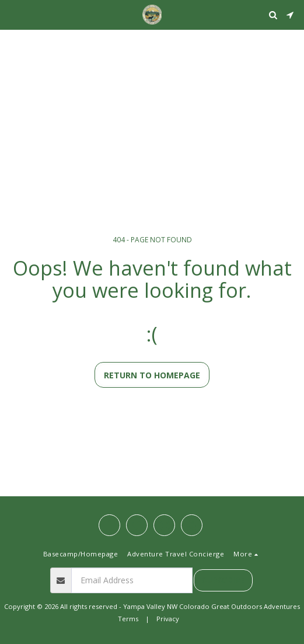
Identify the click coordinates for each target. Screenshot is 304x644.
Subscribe (223, 580)
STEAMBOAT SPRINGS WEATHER (152, 44)
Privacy (168, 619)
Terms (128, 619)
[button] (13, 14)
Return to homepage (152, 375)
